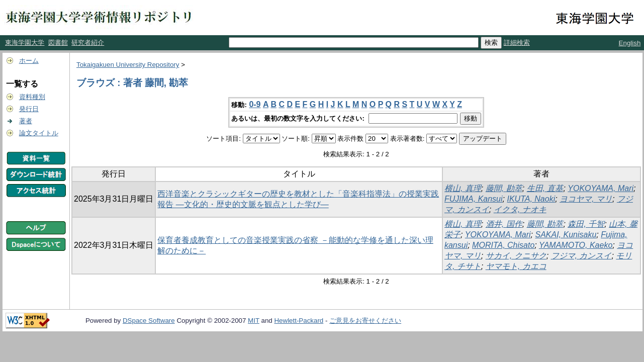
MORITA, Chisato (503, 245)
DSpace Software (149, 321)
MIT (254, 321)
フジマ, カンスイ (581, 256)
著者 (26, 121)
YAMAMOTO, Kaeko (576, 245)
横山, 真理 (463, 188)
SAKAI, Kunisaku (566, 235)
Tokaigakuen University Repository (128, 65)
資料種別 (32, 97)
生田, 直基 (545, 188)
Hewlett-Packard (299, 321)
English (630, 43)
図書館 (58, 42)
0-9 (255, 104)
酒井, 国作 (504, 224)
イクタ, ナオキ (520, 209)
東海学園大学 (25, 42)
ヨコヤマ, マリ (586, 199)
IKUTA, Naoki (531, 199)
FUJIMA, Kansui (474, 199)
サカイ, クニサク (516, 256)
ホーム (29, 61)
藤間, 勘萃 (504, 188)
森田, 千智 (586, 224)
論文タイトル (39, 133)
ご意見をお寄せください (365, 321)
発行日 (29, 109)
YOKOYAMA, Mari (601, 188)
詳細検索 (517, 42)
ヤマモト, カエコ (516, 266)
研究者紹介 (88, 42)
